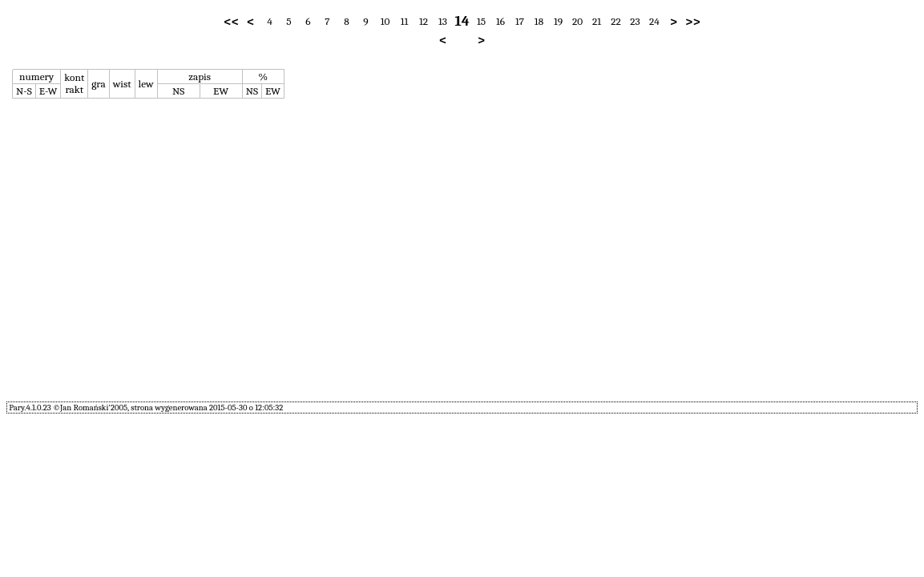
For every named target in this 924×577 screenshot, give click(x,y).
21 (597, 21)
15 (481, 21)
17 (520, 21)
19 (558, 21)
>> (693, 22)
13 (443, 21)
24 (654, 21)
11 (405, 21)
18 (539, 21)
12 (424, 21)
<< (231, 22)
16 (500, 21)
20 (577, 21)
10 (385, 21)
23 (635, 21)
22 (616, 21)
